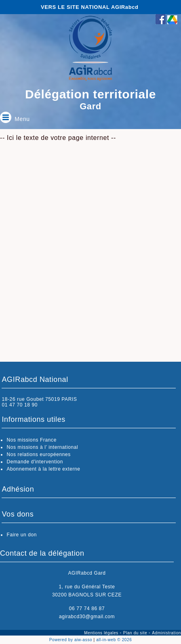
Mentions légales (102, 633)
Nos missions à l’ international (42, 447)
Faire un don (22, 535)
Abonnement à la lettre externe (43, 469)
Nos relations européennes (38, 454)
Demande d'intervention (35, 462)
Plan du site (136, 633)
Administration (166, 633)
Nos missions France (31, 440)
